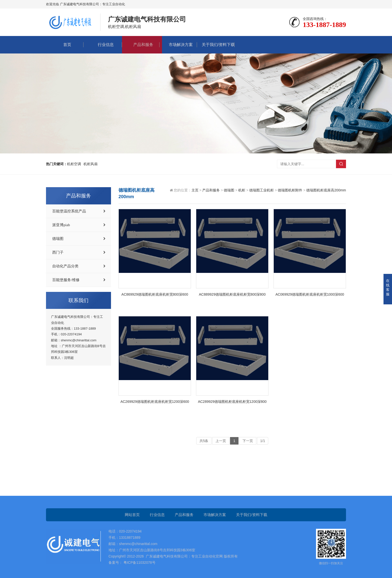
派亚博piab (61, 225)
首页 (65, 45)
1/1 (263, 441)
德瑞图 (58, 239)
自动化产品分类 (65, 266)
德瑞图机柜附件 (290, 190)
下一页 (248, 441)
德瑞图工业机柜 (261, 190)
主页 (195, 190)
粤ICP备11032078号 (139, 563)
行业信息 (103, 45)
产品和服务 (141, 45)
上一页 (221, 441)
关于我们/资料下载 (216, 45)
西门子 (58, 252)
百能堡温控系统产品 (69, 211)
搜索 (341, 164)
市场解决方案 (178, 45)
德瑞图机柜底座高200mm (326, 190)
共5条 (204, 441)
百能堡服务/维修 (66, 280)
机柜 (242, 190)
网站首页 (132, 515)
